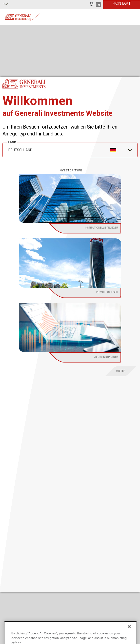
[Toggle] (133, 17)
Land (12, 142)
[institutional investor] (90, 228)
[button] (91, 4)
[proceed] (121, 371)
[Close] (129, 634)
